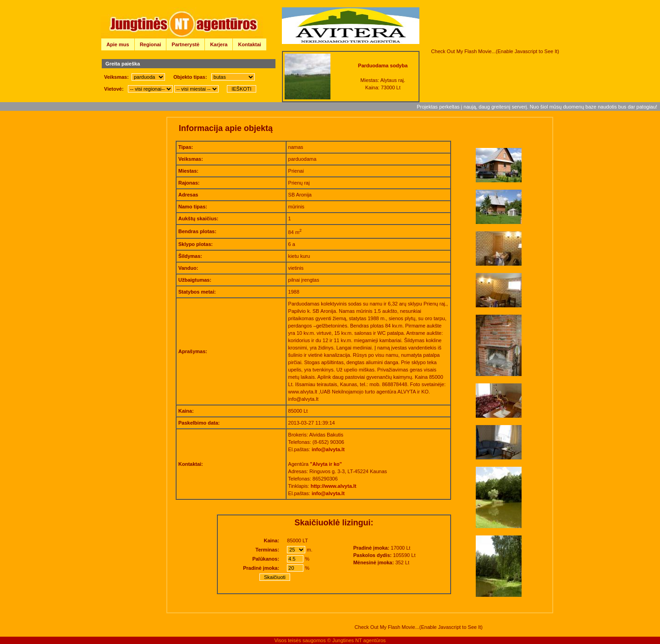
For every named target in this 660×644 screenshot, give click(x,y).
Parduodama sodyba (383, 65)
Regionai (150, 44)
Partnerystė (186, 44)
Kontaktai (250, 44)
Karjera (219, 44)
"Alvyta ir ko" (326, 464)
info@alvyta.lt (328, 449)
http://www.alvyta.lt (334, 486)
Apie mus (118, 44)
